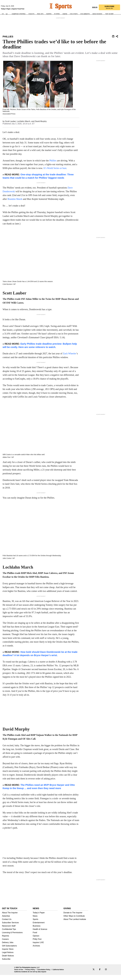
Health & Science (40, 934)
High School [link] (97, 12)
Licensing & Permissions (12, 938)
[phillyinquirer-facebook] (100, 975)
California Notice (58, 975)
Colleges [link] (74, 12)
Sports (35, 924)
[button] (109, 5)
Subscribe (6, 964)
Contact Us (7, 924)
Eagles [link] (31, 12)
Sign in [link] (95, 5)
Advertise (6, 921)
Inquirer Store (8, 954)
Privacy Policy (30, 975)
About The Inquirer (10, 918)
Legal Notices (8, 958)
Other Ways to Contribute (74, 921)
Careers (5, 944)
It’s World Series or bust (55, 174)
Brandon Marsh (15, 205)
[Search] (7, 12)
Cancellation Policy (44, 975)
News (35, 921)
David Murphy (41, 127)
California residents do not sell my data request (30, 977)
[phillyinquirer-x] (94, 975)
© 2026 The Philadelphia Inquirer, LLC (27, 973)
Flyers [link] (57, 12)
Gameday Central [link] (19, 12)
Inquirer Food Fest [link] (18, 7)
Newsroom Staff (9, 931)
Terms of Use (19, 975)
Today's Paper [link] (6, 7)
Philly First (37, 944)
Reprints (6, 941)
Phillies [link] (40, 12)
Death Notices (8, 961)
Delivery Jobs (8, 948)
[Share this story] (113, 36)
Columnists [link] (85, 12)
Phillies (8, 37)
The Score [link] (109, 12)
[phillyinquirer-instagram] (106, 975)
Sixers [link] (49, 12)
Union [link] (65, 12)
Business (37, 931)
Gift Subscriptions (9, 951)
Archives (36, 951)
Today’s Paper (39, 918)
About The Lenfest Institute (75, 924)
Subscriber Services (10, 928)
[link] (52, 4)
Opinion (36, 941)
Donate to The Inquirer (73, 918)
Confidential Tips (9, 934)
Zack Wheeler (70, 350)
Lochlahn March (24, 127)
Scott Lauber (10, 127)
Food (35, 938)
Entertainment (39, 928)
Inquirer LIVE (38, 948)
